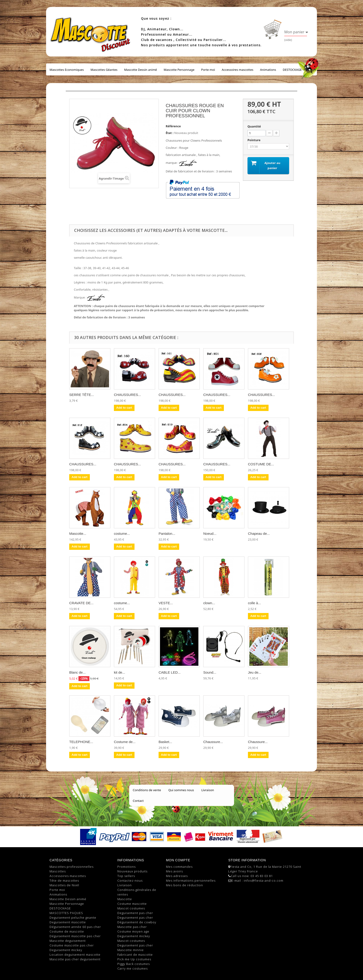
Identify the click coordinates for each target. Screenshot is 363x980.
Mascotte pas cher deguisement (75, 959)
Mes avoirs (174, 871)
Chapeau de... (259, 534)
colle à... (254, 603)
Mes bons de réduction (185, 885)
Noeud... (210, 534)
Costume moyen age (133, 931)
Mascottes (58, 871)
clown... (209, 603)
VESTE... (166, 603)
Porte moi (208, 70)
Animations (268, 70)
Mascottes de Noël (64, 885)
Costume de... (125, 742)
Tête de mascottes (64, 880)
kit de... (119, 672)
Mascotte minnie (131, 950)
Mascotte (125, 899)
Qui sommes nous (181, 790)
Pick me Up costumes (134, 959)
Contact (138, 801)
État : (170, 133)
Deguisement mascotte (68, 922)
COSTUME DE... (261, 464)
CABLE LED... (170, 672)
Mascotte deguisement (68, 941)
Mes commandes (179, 867)
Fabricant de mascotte (135, 955)
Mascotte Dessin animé (141, 70)
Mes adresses (177, 876)
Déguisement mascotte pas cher (75, 936)
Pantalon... (167, 534)
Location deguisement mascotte (75, 955)
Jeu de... (255, 672)
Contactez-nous (130, 880)
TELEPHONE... (81, 742)
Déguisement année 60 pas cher (75, 927)
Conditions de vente (147, 790)
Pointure (254, 140)
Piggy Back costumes (134, 964)
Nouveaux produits (132, 871)
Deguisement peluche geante (73, 918)
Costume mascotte (132, 904)
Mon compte (178, 860)
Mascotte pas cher (132, 927)
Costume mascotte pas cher (72, 945)
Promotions (127, 867)
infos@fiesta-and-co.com (264, 880)
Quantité (254, 126)
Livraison (208, 790)
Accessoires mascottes (238, 70)
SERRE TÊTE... (81, 395)
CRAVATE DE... (81, 603)
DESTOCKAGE (292, 70)
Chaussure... (213, 742)
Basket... (165, 742)
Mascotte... (78, 534)
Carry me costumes (133, 968)
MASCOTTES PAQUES (66, 913)
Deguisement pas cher (135, 913)
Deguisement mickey (66, 950)
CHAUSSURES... (127, 395)
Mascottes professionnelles (72, 867)
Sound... (210, 672)
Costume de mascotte (67, 931)
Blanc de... (77, 672)
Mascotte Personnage (179, 70)
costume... (122, 534)
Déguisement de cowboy (137, 922)
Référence (173, 126)
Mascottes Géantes (104, 70)
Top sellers (126, 876)
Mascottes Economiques (67, 70)
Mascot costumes (131, 908)
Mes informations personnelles (191, 880)
